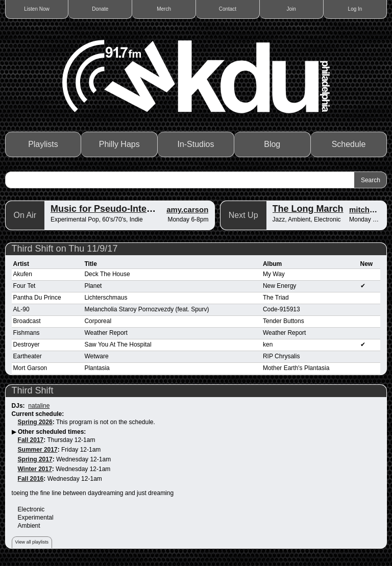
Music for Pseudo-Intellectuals (117, 209)
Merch (164, 9)
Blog (272, 144)
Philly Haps (119, 144)
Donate (100, 9)
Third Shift (33, 390)
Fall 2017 (31, 440)
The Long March (308, 209)
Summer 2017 (38, 450)
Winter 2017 (35, 469)
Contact (228, 9)
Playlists (43, 144)
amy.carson (187, 210)
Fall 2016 (31, 479)
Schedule (349, 144)
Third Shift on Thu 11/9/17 (65, 249)
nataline (39, 406)
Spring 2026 (35, 422)
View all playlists (32, 542)
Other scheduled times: (52, 432)
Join (291, 9)
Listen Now (36, 9)
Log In (355, 9)
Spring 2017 (35, 459)
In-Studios (195, 144)
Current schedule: (38, 414)
